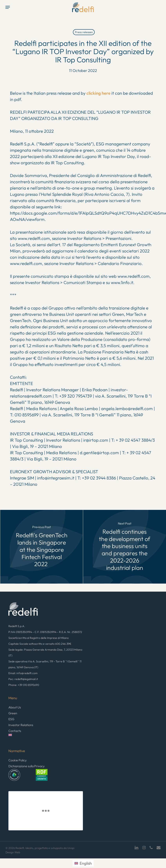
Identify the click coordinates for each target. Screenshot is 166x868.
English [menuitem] (86, 863)
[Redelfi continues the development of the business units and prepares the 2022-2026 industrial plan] (125, 547)
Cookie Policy (17, 760)
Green (13, 713)
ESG (11, 719)
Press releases (84, 32)
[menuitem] (46, 737)
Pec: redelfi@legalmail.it (23, 679)
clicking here (98, 93)
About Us (15, 707)
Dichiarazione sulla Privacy (26, 766)
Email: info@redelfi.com (23, 673)
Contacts (15, 731)
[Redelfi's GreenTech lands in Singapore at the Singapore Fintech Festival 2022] (42, 547)
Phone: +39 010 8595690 (24, 685)
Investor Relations (21, 725)
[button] (8, 7)
